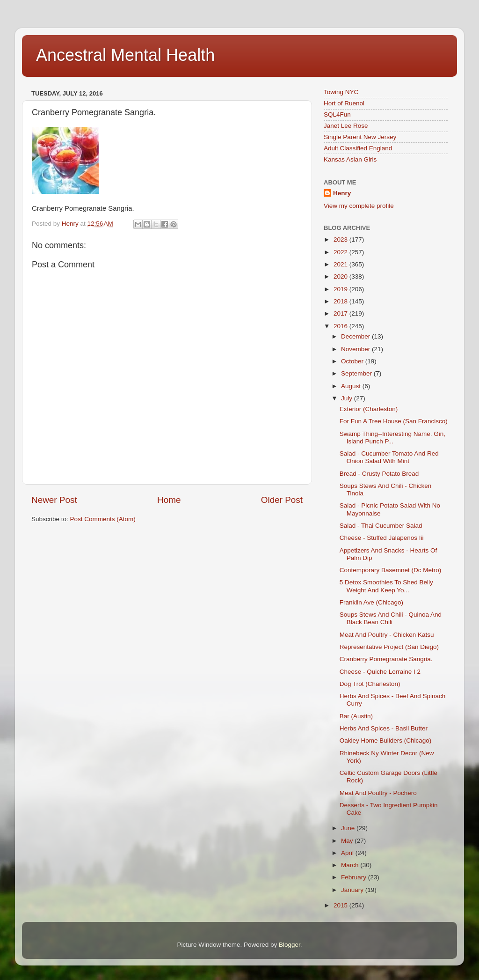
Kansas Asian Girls (350, 159)
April (348, 853)
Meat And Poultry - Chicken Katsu (387, 635)
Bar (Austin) (356, 716)
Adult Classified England (358, 148)
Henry (342, 193)
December (356, 336)
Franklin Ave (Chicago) (371, 602)
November (356, 349)
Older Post (282, 500)
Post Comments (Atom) (103, 519)
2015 (341, 905)
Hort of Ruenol (344, 103)
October (353, 361)
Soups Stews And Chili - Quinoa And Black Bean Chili (391, 618)
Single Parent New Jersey (360, 137)
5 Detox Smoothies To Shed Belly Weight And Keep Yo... (386, 586)
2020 (341, 276)
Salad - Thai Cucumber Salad (381, 526)
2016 (341, 326)
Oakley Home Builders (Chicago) (386, 741)
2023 (341, 239)
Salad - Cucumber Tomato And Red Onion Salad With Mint (389, 457)
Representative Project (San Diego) (389, 647)
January (353, 890)
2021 (341, 264)
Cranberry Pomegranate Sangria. (386, 659)
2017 (341, 313)
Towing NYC (341, 92)
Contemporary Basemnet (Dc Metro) (391, 570)
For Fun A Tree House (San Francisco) (394, 421)
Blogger (290, 945)
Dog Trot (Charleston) (370, 684)
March (351, 865)
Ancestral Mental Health (125, 55)
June (349, 828)
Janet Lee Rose (346, 126)
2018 (341, 301)
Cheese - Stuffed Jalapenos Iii (382, 538)
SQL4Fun (337, 114)
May (348, 841)
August (352, 386)
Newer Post (54, 500)
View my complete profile (359, 206)
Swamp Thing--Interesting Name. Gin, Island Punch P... (392, 438)
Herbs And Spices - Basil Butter (384, 728)
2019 (341, 289)
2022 (341, 252)
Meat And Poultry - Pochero (378, 793)
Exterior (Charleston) (369, 409)
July (348, 398)
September (357, 373)
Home (169, 500)
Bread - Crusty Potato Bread (379, 474)
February (355, 877)
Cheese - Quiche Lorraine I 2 (380, 672)
